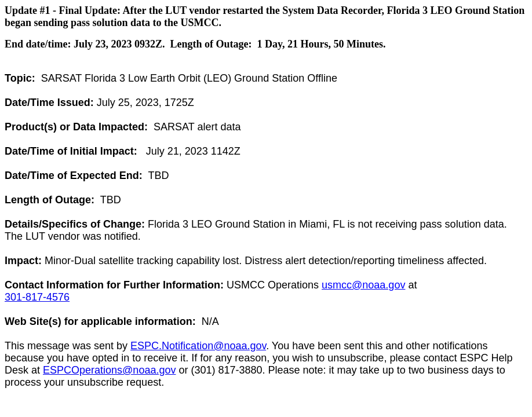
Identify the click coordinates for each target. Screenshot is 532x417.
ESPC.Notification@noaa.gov (198, 346)
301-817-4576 (37, 297)
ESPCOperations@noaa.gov (109, 370)
